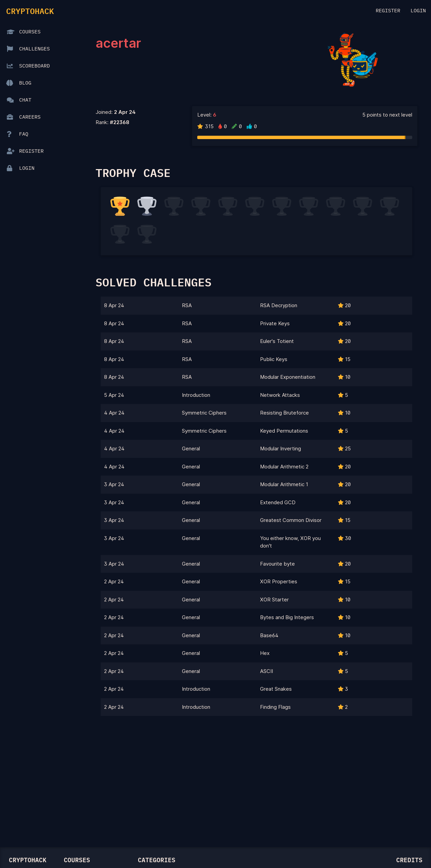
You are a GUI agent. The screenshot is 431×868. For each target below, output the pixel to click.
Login (418, 11)
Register (388, 11)
